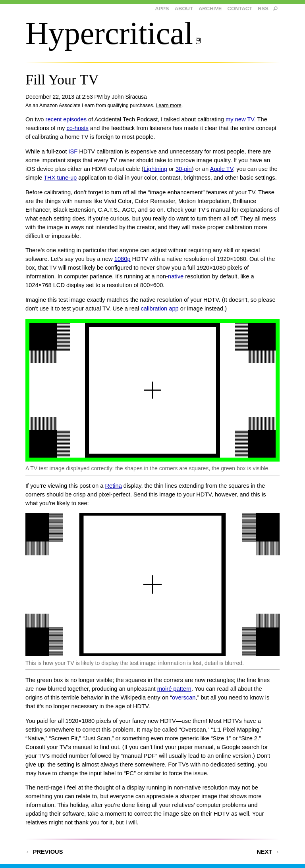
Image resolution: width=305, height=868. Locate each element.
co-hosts (77, 128)
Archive (210, 9)
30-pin (184, 169)
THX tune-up (60, 178)
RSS (263, 9)
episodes (75, 119)
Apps (162, 9)
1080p (123, 259)
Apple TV (221, 169)
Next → (268, 852)
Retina (113, 486)
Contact (240, 9)
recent (54, 119)
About (184, 9)
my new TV (240, 119)
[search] (275, 9)
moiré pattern (174, 689)
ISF (73, 151)
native (176, 276)
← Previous (44, 852)
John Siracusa (129, 97)
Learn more (168, 105)
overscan (184, 697)
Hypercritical (113, 33)
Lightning (155, 169)
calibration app (159, 308)
